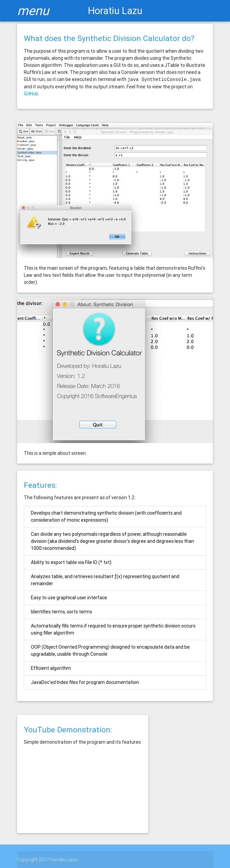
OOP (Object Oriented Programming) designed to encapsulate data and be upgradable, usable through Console (110, 650)
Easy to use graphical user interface (69, 598)
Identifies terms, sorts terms (61, 612)
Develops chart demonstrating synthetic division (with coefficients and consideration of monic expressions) (106, 516)
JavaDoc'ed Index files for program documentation (85, 682)
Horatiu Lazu (115, 11)
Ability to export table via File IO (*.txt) (71, 562)
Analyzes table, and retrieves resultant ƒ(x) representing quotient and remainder (105, 580)
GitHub (31, 94)
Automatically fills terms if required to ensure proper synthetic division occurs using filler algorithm (113, 629)
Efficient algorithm (51, 668)
